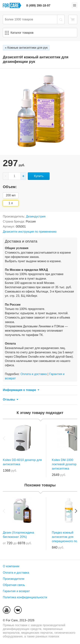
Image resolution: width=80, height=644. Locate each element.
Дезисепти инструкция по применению (30, 232)
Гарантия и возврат (16, 591)
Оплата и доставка (34, 374)
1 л (11, 203)
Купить (39, 176)
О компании (11, 566)
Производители (14, 579)
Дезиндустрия (36, 216)
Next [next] (76, 438)
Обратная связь (14, 585)
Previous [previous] (4, 438)
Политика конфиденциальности (25, 597)
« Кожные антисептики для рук (26, 48)
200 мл (11, 195)
